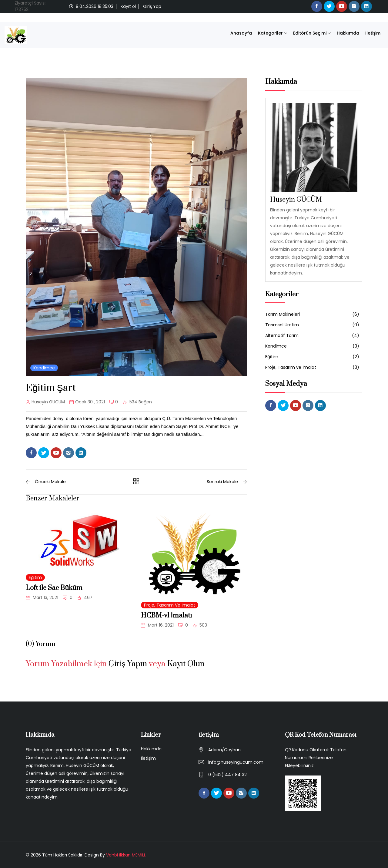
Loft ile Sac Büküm (54, 588)
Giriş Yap (152, 6)
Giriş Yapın (128, 664)
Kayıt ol (128, 6)
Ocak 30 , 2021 (87, 402)
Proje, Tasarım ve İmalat (170, 605)
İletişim (373, 33)
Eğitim (35, 577)
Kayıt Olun (186, 664)
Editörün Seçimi (310, 33)
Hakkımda (348, 33)
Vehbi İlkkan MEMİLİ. (126, 855)
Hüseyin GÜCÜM (45, 402)
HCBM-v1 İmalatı (166, 616)
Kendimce (44, 368)
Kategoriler (270, 33)
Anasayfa (241, 33)
